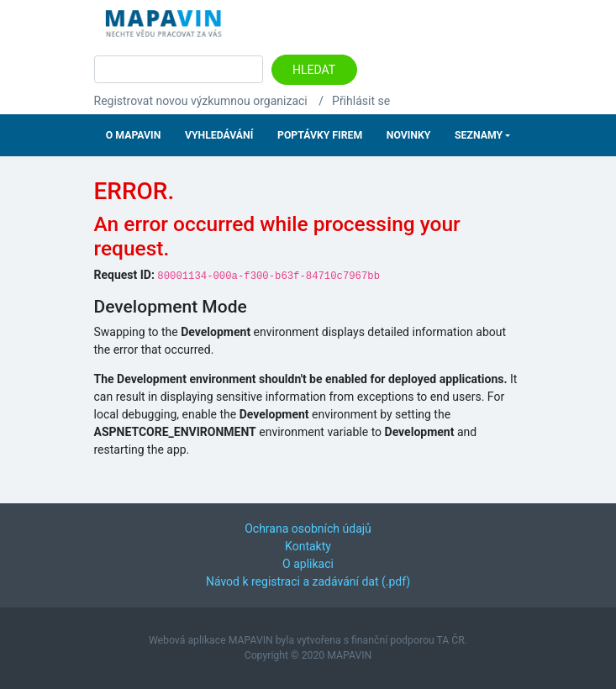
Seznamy (479, 135)
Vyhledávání (219, 135)
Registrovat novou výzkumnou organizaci (201, 101)
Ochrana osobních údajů (308, 529)
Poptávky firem (320, 135)
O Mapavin (133, 135)
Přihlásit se (361, 101)
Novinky (409, 135)
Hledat (314, 70)
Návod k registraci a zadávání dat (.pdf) (308, 581)
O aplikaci (308, 564)
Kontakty (308, 546)
